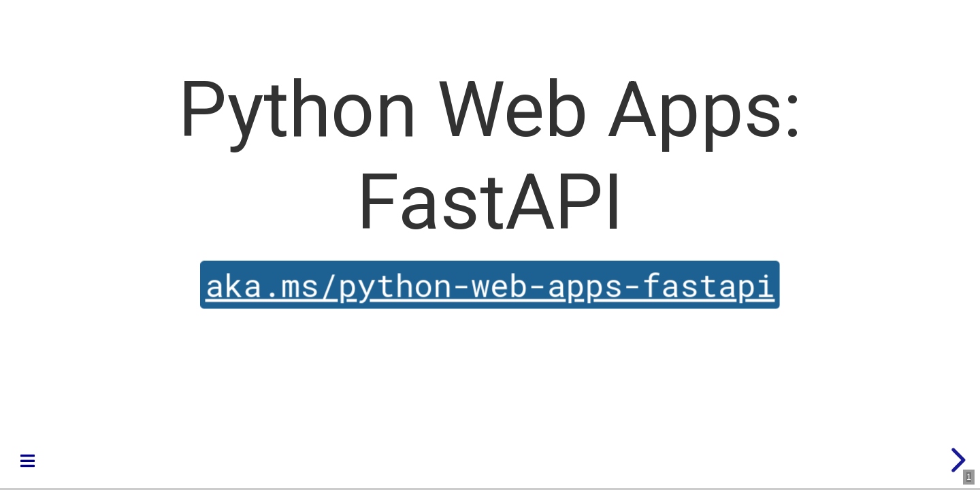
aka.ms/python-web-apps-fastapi (490, 285)
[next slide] (956, 460)
